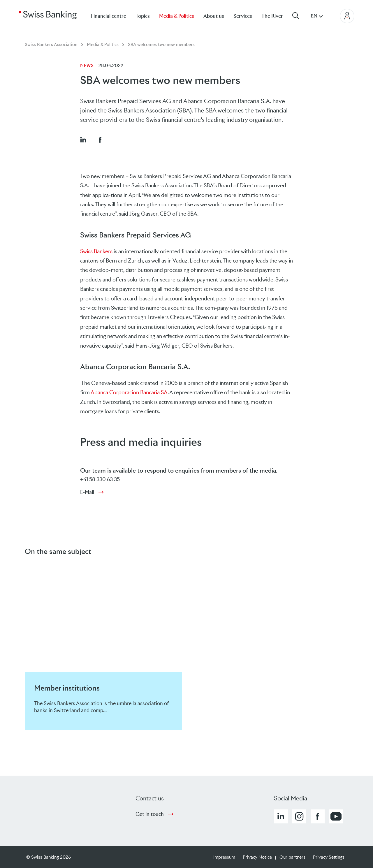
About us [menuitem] (214, 16)
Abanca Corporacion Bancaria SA (129, 392)
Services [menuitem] (243, 16)
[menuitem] (277, 16)
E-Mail (87, 492)
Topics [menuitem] (143, 16)
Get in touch (150, 814)
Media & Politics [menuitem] (177, 16)
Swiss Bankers (96, 251)
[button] (83, 140)
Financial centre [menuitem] (108, 16)
